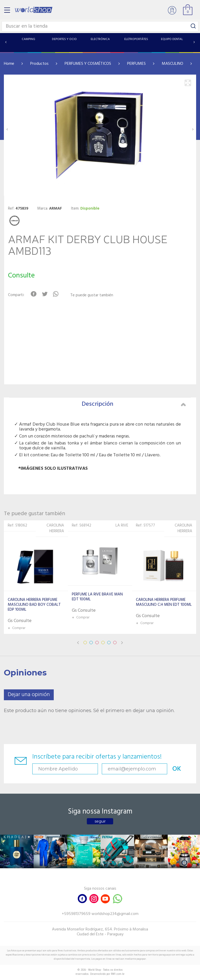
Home (9, 64)
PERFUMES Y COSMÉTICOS (88, 64)
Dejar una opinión (29, 695)
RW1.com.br (118, 974)
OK (177, 769)
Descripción (134, 404)
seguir (100, 821)
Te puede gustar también (92, 295)
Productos (39, 64)
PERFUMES (136, 64)
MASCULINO (172, 64)
